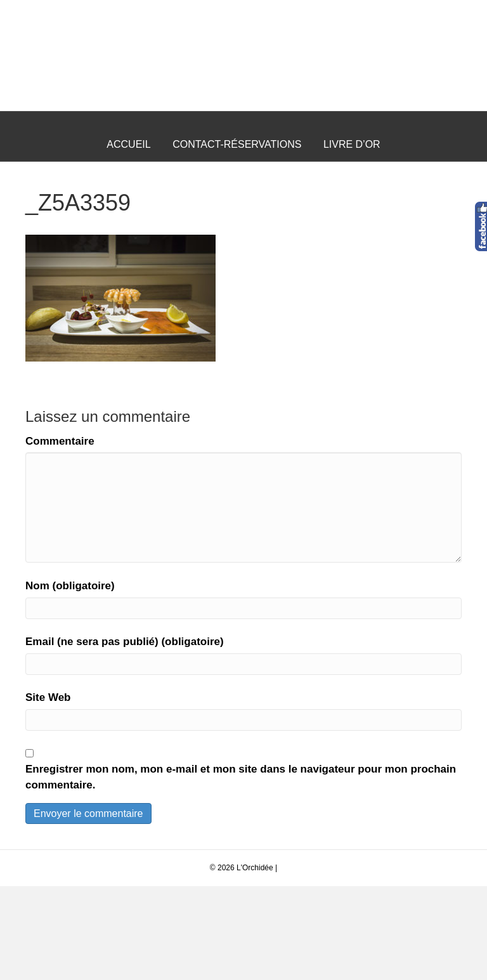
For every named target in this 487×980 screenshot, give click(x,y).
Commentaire (60, 534)
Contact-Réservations (237, 238)
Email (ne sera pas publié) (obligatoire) (125, 735)
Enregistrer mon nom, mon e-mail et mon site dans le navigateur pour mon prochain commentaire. (241, 871)
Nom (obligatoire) (70, 679)
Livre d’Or (352, 238)
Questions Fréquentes (243, 271)
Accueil (128, 238)
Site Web (48, 791)
